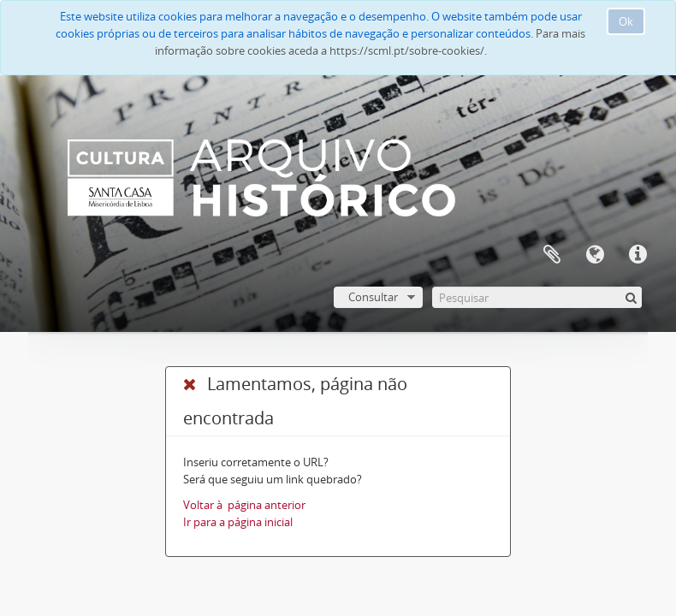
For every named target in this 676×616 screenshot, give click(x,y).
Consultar (373, 297)
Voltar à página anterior (244, 505)
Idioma (595, 255)
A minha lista (552, 255)
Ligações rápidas (637, 255)
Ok (626, 21)
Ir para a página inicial (238, 522)
